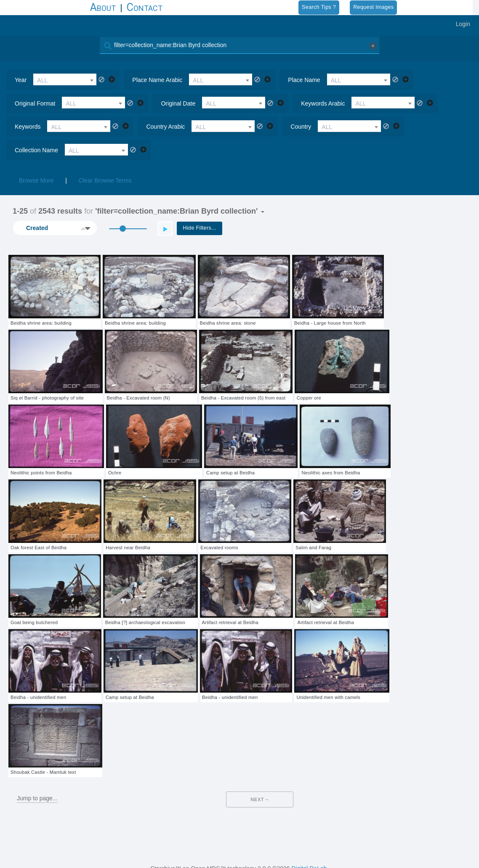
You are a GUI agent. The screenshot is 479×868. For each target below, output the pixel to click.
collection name (36, 150)
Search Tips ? (319, 7)
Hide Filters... (200, 228)
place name (304, 80)
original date (178, 103)
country (301, 127)
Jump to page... (37, 798)
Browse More (36, 180)
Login (463, 24)
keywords (28, 127)
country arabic (165, 127)
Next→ (260, 799)
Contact (145, 7)
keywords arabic (323, 103)
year (21, 80)
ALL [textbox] (42, 80)
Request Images (373, 7)
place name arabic (157, 80)
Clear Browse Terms (105, 180)
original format (35, 103)
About (103, 7)
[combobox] (65, 79)
